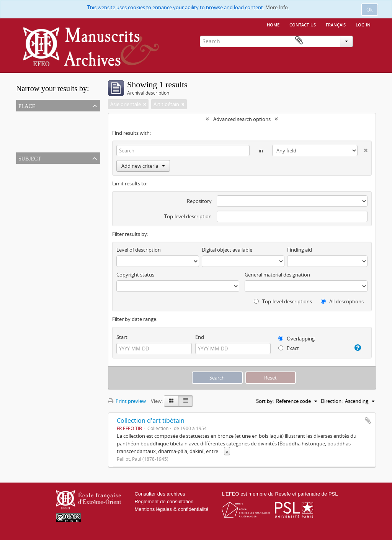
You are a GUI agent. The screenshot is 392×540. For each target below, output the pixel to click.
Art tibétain (30, 187)
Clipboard (365, 41)
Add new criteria (143, 166)
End (200, 337)
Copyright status (135, 275)
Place (27, 105)
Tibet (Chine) (32, 126)
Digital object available (227, 250)
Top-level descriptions (283, 301)
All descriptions (342, 301)
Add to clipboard (368, 421)
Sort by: (265, 401)
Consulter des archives (160, 494)
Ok (370, 10)
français (336, 24)
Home (273, 24)
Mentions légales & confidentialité (171, 509)
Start (122, 337)
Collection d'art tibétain (151, 421)
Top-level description (188, 216)
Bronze (26, 178)
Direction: (332, 401)
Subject (30, 158)
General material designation (277, 275)
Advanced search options (242, 119)
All (20, 116)
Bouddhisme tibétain (42, 196)
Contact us (303, 24)
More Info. (277, 7)
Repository (199, 201)
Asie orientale (33, 135)
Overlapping (296, 339)
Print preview (127, 401)
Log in (363, 24)
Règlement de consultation (164, 502)
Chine (24, 144)
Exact (289, 348)
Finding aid (300, 250)
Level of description (139, 250)
